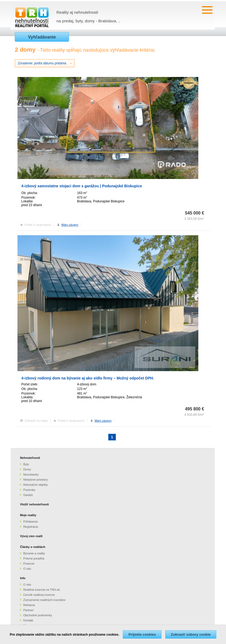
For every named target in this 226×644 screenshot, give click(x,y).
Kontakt (28, 620)
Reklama (29, 605)
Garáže (28, 495)
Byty (26, 464)
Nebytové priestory (35, 480)
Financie (29, 564)
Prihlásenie (30, 522)
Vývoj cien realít (31, 536)
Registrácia (31, 527)
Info (23, 578)
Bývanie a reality (34, 553)
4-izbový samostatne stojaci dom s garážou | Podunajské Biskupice (82, 186)
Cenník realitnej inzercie (39, 595)
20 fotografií (27, 101)
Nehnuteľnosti (30, 458)
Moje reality (28, 515)
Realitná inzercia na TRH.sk (41, 590)
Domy (27, 469)
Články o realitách (33, 547)
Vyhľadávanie (42, 37)
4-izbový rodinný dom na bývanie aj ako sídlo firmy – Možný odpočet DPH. (88, 378)
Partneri (28, 610)
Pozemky (29, 490)
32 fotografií (27, 259)
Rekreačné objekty (35, 485)
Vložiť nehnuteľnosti (34, 504)
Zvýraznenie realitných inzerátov (44, 600)
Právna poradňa (34, 558)
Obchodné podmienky (37, 615)
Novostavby (31, 474)
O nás (27, 569)
